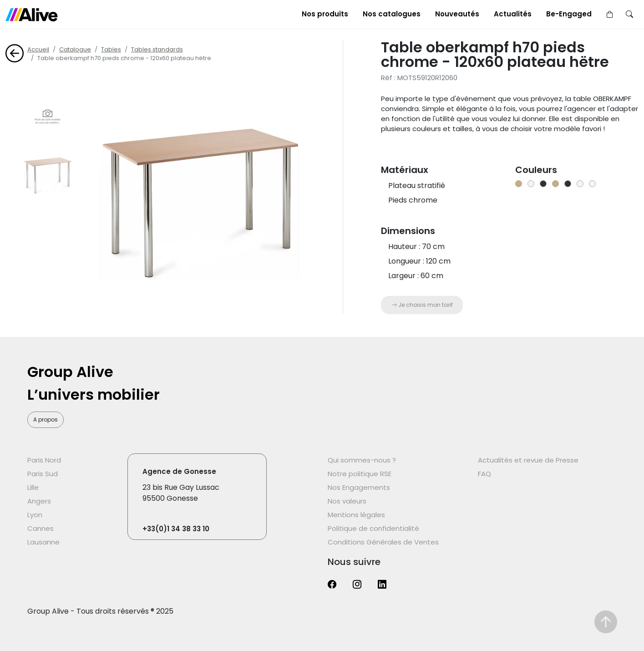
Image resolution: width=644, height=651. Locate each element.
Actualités (513, 14)
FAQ (484, 474)
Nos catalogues (392, 14)
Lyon (35, 515)
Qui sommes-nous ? (362, 460)
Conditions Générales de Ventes (383, 542)
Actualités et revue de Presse (528, 460)
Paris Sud (43, 474)
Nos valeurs (347, 501)
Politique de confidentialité (373, 528)
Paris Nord (44, 460)
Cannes (41, 528)
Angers (39, 501)
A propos (46, 420)
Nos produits (325, 14)
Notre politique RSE (360, 474)
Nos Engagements (359, 487)
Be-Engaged (569, 14)
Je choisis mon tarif (422, 305)
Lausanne (43, 542)
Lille (33, 487)
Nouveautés (457, 14)
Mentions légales (356, 515)
